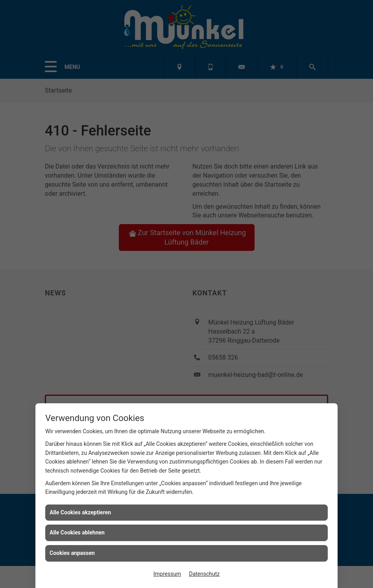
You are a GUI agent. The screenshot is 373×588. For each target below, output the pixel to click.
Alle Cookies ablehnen (77, 532)
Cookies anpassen (72, 553)
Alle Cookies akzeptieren (80, 512)
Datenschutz (204, 574)
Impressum (167, 574)
